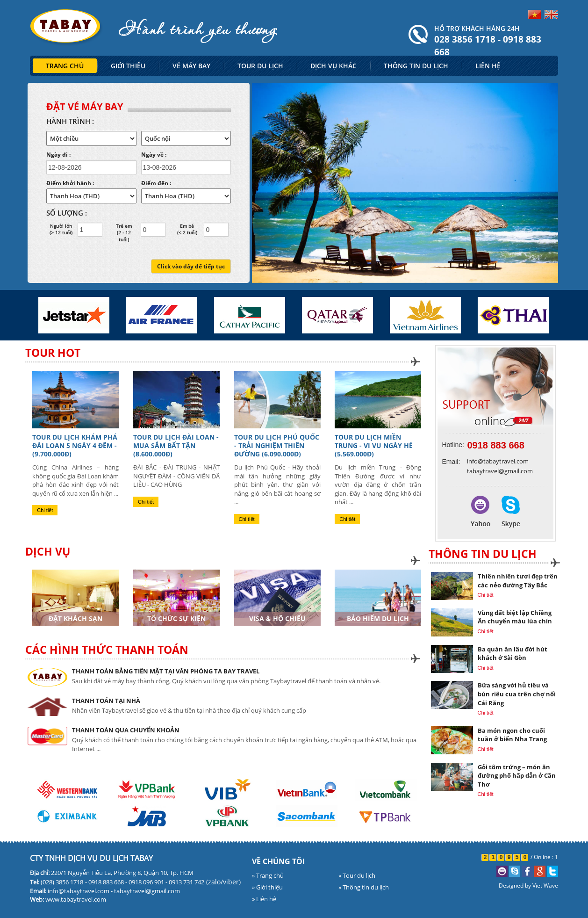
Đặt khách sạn (75, 618)
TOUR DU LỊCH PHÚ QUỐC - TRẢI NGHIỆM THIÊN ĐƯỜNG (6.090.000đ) (277, 445)
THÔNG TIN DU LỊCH (416, 66)
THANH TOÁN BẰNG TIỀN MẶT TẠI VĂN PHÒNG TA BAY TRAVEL (166, 671)
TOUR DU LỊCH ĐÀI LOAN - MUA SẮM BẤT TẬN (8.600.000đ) (176, 445)
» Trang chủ (268, 875)
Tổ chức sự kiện (176, 618)
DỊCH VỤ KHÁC (333, 66)
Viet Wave (545, 885)
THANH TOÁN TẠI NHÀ (106, 701)
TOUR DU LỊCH (260, 66)
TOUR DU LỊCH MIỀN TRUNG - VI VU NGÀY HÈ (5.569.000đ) (374, 445)
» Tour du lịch (357, 875)
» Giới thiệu (267, 887)
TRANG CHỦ (65, 66)
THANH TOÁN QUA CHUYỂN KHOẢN (126, 730)
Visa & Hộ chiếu (277, 618)
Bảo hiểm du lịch (378, 618)
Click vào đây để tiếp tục (191, 266)
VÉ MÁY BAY (191, 66)
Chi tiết (45, 510)
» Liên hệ (264, 899)
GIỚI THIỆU (128, 66)
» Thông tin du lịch (364, 887)
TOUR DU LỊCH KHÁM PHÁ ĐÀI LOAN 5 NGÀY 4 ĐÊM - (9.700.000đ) (75, 445)
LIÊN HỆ (488, 66)
